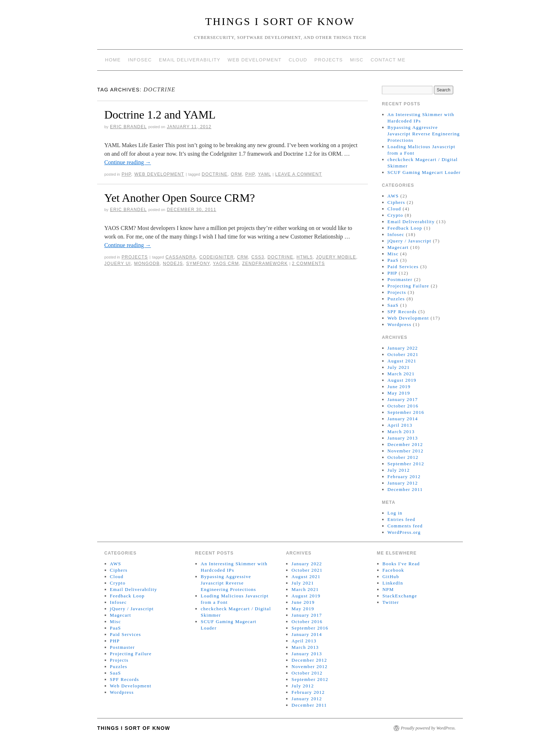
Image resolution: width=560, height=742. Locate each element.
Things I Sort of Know (280, 21)
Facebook (393, 570)
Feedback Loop (405, 228)
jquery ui (117, 264)
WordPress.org (404, 532)
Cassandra (181, 257)
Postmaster (400, 279)
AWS (393, 196)
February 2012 (404, 477)
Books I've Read (401, 564)
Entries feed (401, 519)
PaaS (393, 260)
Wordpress (399, 324)
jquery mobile (336, 257)
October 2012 (403, 457)
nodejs (173, 264)
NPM (388, 589)
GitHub (391, 576)
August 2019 (402, 380)
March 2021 (401, 374)
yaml (264, 174)
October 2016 (403, 406)
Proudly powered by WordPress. (428, 728)
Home (113, 60)
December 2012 (405, 444)
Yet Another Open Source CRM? (180, 198)
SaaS (393, 305)
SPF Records (402, 312)
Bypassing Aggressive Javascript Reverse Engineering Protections (424, 134)
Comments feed (405, 526)
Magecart (398, 247)
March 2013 (401, 432)
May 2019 (399, 393)
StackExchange (400, 596)
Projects (329, 60)
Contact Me (388, 60)
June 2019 (399, 387)
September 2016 (406, 412)
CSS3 (258, 257)
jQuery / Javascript (409, 241)
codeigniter (217, 257)
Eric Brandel (128, 127)
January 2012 (403, 483)
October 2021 (403, 354)
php (250, 174)
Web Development (254, 60)
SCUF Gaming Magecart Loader (424, 172)
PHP (126, 174)
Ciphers (396, 202)
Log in (395, 513)
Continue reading (128, 162)
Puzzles (396, 299)
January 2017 (403, 399)
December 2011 (405, 489)
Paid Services (403, 267)
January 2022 (403, 348)
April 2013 (400, 425)
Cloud (298, 60)
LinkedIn (393, 583)
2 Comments (309, 264)
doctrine (215, 174)
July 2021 (399, 367)
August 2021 (402, 361)
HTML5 (304, 257)
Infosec (140, 60)
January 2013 (403, 438)
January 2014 (403, 419)
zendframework (265, 264)
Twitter (391, 602)
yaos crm (226, 264)
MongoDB (147, 264)
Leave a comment (299, 174)
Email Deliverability (190, 60)
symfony (198, 264)
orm (236, 174)
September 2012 (406, 464)
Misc (357, 60)
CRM (243, 257)
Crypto (395, 215)
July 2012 (399, 470)
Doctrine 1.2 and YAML (160, 115)
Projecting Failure (408, 286)
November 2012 (406, 451)
